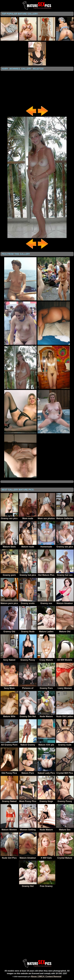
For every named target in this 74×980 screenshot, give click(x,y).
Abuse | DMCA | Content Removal (46, 976)
